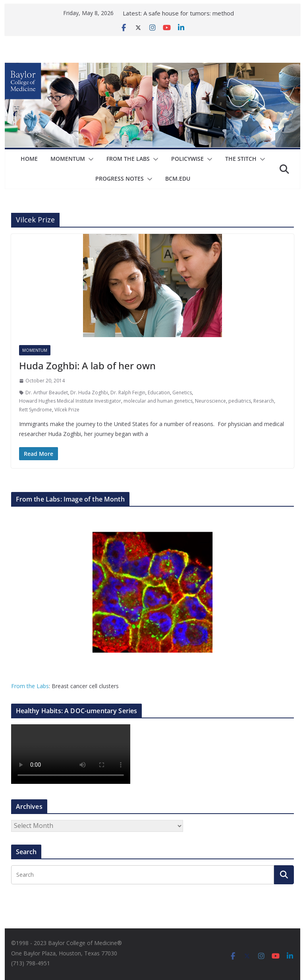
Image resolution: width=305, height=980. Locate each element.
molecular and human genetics (158, 401)
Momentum (68, 159)
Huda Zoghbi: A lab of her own (87, 366)
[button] (89, 159)
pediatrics (240, 401)
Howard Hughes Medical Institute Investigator (70, 401)
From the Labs (30, 686)
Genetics (182, 393)
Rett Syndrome (36, 410)
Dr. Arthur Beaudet (47, 393)
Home (29, 159)
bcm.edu (178, 178)
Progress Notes (120, 178)
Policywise (187, 159)
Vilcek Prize (67, 410)
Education (159, 393)
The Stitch (241, 159)
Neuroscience (210, 401)
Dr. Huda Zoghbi (89, 393)
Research (264, 401)
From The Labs (128, 159)
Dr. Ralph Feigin (128, 393)
